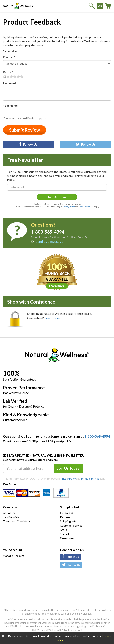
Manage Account (14, 556)
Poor (8, 76)
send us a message (50, 241)
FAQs (63, 530)
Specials (65, 534)
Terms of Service (86, 207)
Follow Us (28, 144)
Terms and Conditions (17, 521)
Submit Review (25, 130)
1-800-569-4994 (97, 436)
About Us (9, 513)
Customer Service (71, 525)
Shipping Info (68, 521)
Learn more (52, 318)
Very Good (18, 76)
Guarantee (67, 538)
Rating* (8, 72)
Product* (9, 57)
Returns (65, 517)
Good (15, 76)
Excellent (22, 76)
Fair (11, 76)
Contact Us (67, 513)
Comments (10, 83)
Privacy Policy (69, 207)
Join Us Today (57, 197)
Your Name (10, 105)
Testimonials (11, 517)
